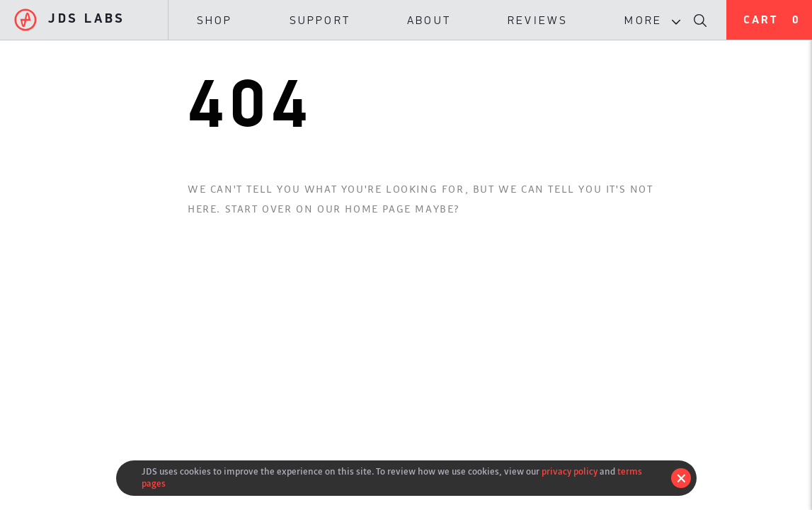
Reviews (538, 21)
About (429, 21)
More (656, 21)
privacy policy (570, 471)
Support (320, 21)
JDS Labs (70, 20)
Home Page (378, 209)
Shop (215, 21)
